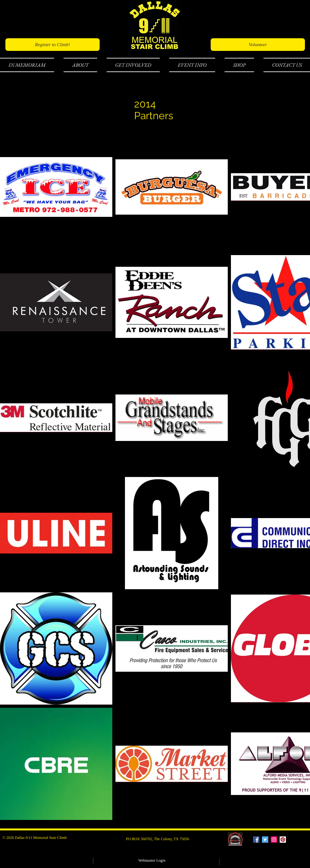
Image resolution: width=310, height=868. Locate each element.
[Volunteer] (258, 45)
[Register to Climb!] (53, 45)
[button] (29, 65)
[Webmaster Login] (152, 861)
